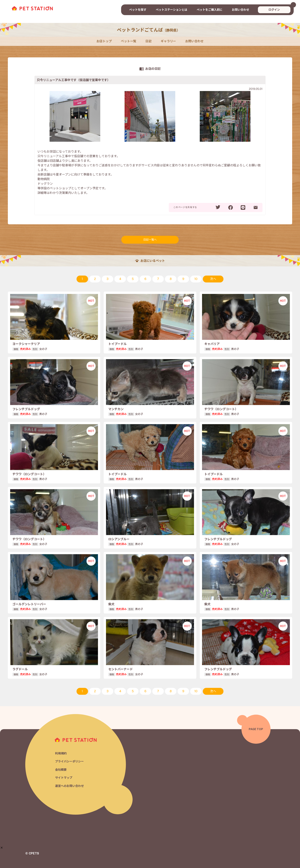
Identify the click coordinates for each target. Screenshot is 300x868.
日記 (148, 41)
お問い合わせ (240, 10)
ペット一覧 (129, 41)
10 (196, 279)
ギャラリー (168, 41)
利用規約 (61, 753)
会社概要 (61, 770)
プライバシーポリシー (69, 761)
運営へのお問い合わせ (69, 786)
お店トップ (104, 41)
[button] (2, 848)
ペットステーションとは (172, 10)
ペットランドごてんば (148, 30)
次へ (213, 279)
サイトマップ (64, 778)
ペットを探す (138, 10)
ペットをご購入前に (210, 10)
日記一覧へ (150, 240)
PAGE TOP (256, 729)
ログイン (274, 10)
